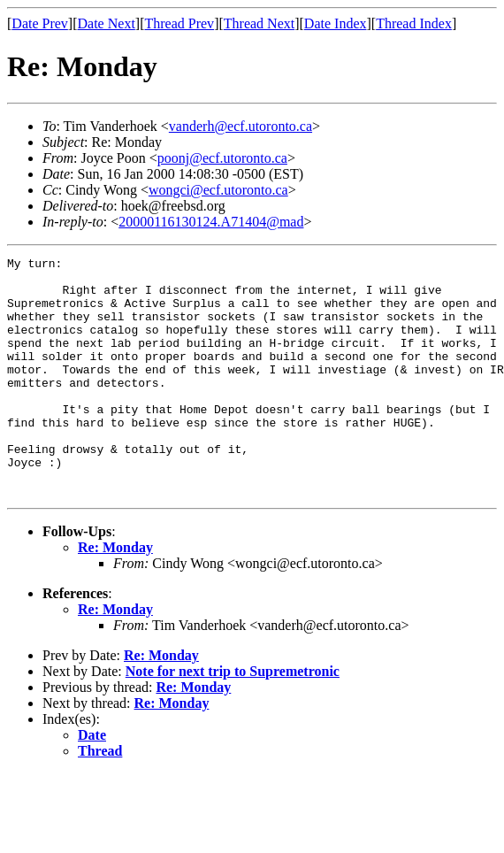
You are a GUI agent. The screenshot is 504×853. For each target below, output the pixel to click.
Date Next (107, 23)
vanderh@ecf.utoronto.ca (241, 126)
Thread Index (414, 23)
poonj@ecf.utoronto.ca (222, 158)
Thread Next (259, 23)
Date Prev (40, 23)
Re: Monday (115, 595)
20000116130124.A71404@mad (211, 222)
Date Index (336, 23)
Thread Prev (179, 23)
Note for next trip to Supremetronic (233, 719)
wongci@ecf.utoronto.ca (218, 190)
